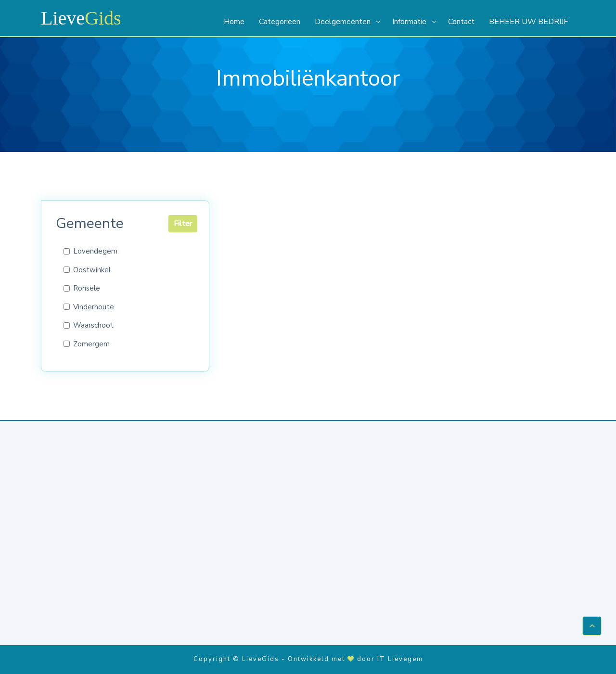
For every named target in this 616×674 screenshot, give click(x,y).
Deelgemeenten (343, 22)
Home (234, 22)
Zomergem (91, 344)
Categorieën (280, 22)
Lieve (81, 18)
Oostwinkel (92, 270)
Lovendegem (95, 251)
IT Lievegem (400, 659)
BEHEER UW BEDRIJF (528, 22)
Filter (183, 224)
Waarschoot (93, 325)
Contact (461, 22)
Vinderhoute (94, 307)
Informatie (409, 22)
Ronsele (87, 288)
